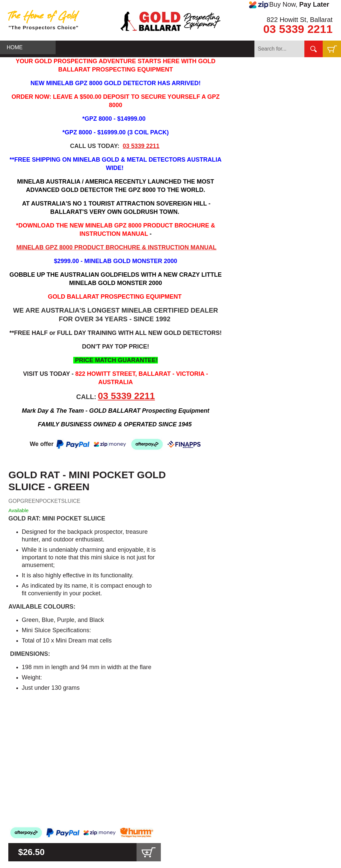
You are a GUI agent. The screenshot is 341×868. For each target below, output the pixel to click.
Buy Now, (289, 5)
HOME (15, 47)
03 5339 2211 (298, 29)
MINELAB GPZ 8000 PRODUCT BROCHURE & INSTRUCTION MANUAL (116, 247)
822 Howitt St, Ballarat (300, 20)
